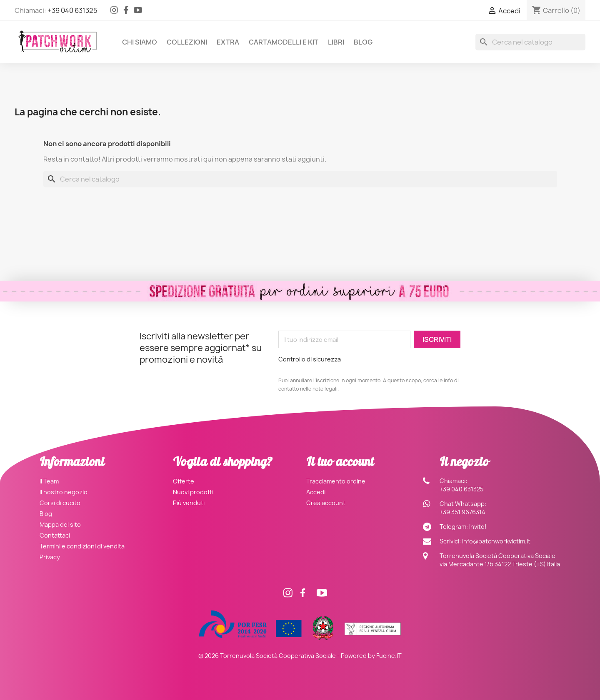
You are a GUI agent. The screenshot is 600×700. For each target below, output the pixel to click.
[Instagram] (114, 12)
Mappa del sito (60, 524)
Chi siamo (140, 42)
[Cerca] (530, 42)
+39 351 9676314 (462, 512)
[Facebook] (126, 12)
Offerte (184, 481)
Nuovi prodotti (193, 492)
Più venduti (189, 503)
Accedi (316, 492)
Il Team (49, 481)
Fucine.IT (389, 656)
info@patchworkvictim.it (496, 541)
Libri (336, 42)
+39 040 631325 (72, 10)
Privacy (50, 557)
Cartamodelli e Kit (284, 42)
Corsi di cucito (60, 503)
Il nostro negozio (64, 492)
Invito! (478, 527)
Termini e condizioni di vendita (82, 546)
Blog (363, 42)
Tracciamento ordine (336, 481)
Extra (228, 42)
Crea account (326, 503)
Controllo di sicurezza (310, 359)
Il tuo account (340, 463)
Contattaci (55, 535)
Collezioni (187, 42)
